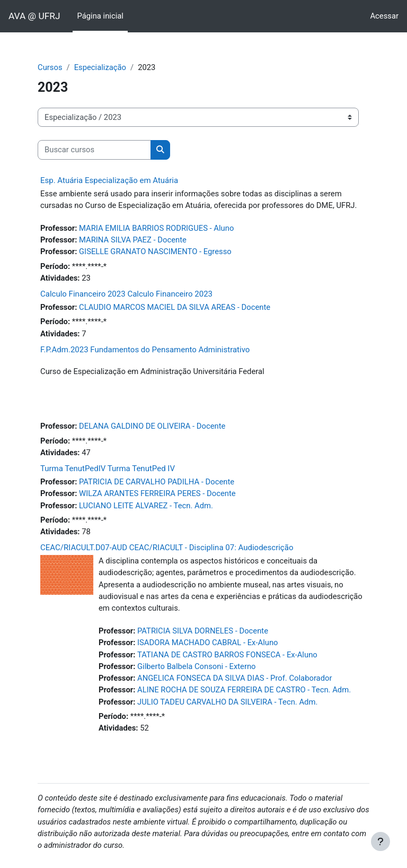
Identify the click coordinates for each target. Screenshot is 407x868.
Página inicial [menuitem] (100, 16)
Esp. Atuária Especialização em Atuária (109, 180)
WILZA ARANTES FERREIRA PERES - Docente (157, 493)
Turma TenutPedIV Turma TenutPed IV (108, 468)
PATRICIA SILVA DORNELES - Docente (203, 631)
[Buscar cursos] (94, 150)
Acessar (384, 16)
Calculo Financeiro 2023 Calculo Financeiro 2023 (126, 294)
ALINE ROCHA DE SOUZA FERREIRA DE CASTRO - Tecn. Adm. (244, 690)
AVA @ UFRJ (34, 16)
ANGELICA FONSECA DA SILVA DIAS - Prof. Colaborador (235, 678)
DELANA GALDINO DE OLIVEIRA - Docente (152, 426)
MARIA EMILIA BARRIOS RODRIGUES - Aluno (156, 228)
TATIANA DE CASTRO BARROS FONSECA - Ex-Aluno (227, 655)
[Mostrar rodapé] (381, 841)
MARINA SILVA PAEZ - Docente (133, 240)
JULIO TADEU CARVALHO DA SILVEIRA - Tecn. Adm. (227, 702)
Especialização (100, 67)
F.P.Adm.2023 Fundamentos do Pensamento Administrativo (145, 350)
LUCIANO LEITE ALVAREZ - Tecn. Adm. (146, 506)
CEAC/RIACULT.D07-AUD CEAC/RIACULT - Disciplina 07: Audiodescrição (167, 548)
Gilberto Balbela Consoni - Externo (197, 666)
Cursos (50, 67)
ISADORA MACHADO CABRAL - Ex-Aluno (207, 643)
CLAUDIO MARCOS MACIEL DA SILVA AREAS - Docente (175, 307)
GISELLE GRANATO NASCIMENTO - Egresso (155, 251)
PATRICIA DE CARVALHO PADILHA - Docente (157, 482)
